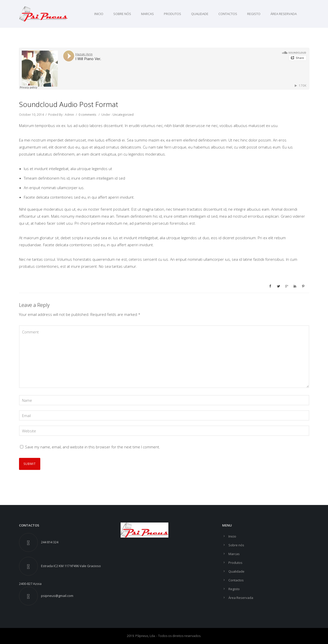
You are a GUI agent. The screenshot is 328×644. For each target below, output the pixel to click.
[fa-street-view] (30, 566)
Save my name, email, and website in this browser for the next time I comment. (93, 447)
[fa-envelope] (30, 596)
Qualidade (200, 14)
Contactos (228, 14)
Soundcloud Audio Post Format (69, 104)
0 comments (87, 115)
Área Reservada (284, 14)
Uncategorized (123, 115)
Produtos (173, 14)
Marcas (147, 14)
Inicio (99, 14)
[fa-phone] (30, 542)
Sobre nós (122, 14)
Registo (254, 14)
